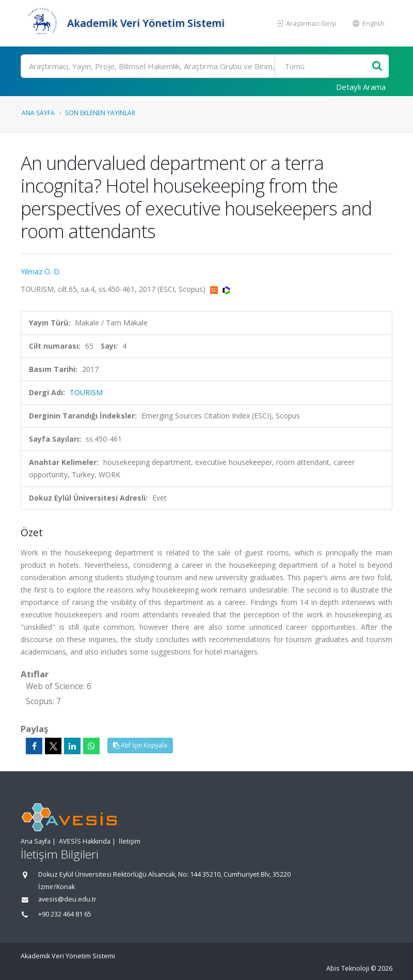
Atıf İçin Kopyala (140, 745)
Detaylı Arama (361, 87)
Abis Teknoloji (348, 968)
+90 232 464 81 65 (65, 914)
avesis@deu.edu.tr (67, 899)
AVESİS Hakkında (85, 841)
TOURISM (86, 392)
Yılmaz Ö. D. (41, 271)
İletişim (130, 841)
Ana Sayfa (38, 113)
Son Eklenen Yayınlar (100, 113)
